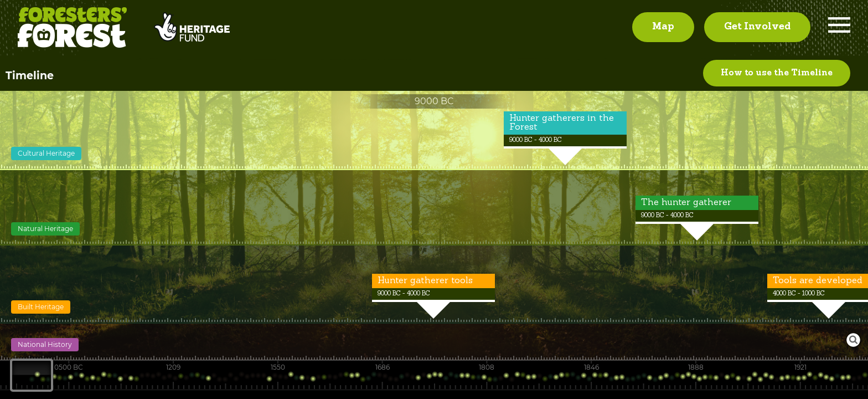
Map (663, 29)
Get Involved (757, 29)
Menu (839, 28)
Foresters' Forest (72, 29)
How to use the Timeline (777, 76)
